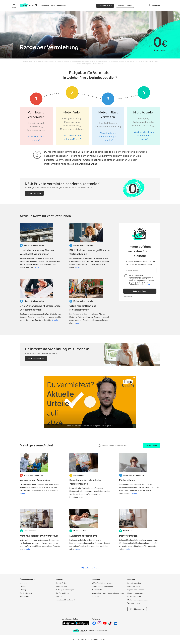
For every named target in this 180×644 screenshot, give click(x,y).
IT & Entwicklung (62, 593)
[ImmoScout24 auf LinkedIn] (116, 625)
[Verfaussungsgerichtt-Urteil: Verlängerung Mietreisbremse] (40, 300)
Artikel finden (152, 446)
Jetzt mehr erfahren (36, 359)
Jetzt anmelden (140, 291)
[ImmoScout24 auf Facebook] (94, 625)
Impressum (24, 596)
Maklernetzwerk (134, 587)
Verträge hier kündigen (65, 590)
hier (148, 284)
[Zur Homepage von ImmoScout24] (28, 6)
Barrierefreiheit (26, 593)
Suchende (45, 5)
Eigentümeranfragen (136, 590)
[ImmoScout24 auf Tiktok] (110, 625)
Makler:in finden (125, 5)
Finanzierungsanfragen (137, 593)
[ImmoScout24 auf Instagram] (100, 625)
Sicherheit (96, 596)
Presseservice (61, 587)
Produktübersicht (134, 583)
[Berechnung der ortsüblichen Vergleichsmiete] (90, 476)
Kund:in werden (137, 609)
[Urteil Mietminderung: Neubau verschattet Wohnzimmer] (40, 246)
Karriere (23, 587)
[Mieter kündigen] (140, 530)
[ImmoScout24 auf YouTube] (105, 625)
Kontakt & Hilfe (61, 583)
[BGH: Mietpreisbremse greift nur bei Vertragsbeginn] (90, 246)
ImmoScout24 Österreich (66, 600)
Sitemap (23, 590)
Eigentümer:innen (59, 5)
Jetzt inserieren (34, 193)
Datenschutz (97, 590)
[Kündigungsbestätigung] (90, 530)
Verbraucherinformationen (102, 587)
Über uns (23, 583)
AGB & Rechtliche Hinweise (102, 583)
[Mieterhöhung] (140, 474)
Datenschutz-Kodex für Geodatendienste (108, 593)
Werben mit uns (134, 603)
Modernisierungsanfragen (138, 600)
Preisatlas (59, 596)
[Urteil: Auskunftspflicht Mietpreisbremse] (90, 302)
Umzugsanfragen (134, 596)
